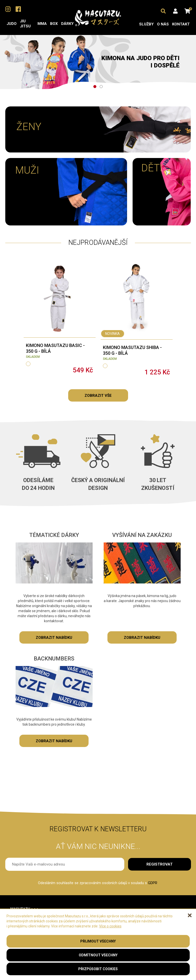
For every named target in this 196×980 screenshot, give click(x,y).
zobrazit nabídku (54, 638)
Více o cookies (110, 926)
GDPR (153, 883)
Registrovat (160, 864)
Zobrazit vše (98, 396)
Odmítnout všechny (98, 955)
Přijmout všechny (98, 941)
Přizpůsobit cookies (98, 969)
